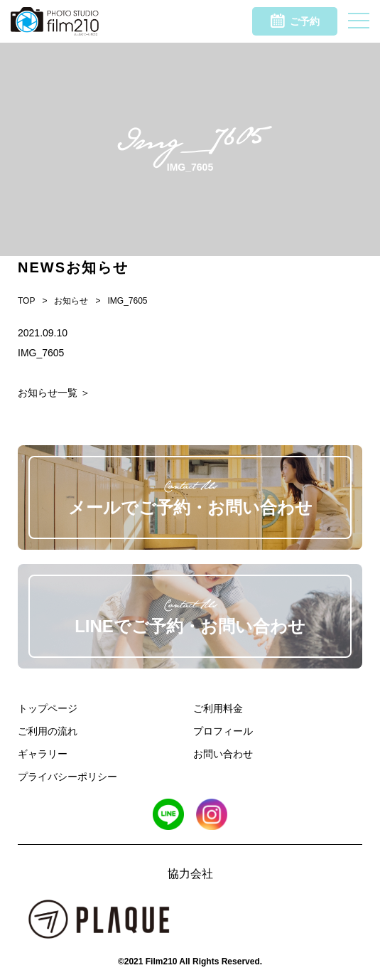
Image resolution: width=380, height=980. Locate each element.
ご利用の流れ (48, 731)
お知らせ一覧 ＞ (54, 393)
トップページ (48, 708)
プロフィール (223, 731)
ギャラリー (43, 754)
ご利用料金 (218, 708)
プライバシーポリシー (67, 777)
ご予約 (295, 21)
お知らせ (71, 301)
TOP (26, 301)
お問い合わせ (223, 754)
